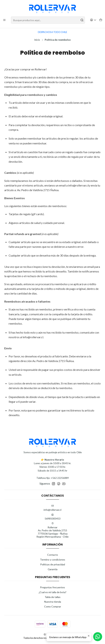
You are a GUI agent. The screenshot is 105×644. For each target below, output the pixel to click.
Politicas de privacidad (53, 564)
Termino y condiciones (53, 560)
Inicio (37, 40)
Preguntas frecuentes (52, 587)
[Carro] (101, 20)
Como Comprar (53, 606)
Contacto (53, 555)
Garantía (53, 569)
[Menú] (4, 20)
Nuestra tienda (53, 602)
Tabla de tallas (53, 597)
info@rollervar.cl (52, 508)
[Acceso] (93, 20)
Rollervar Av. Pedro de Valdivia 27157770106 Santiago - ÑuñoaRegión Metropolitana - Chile (52, 530)
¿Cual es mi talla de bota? (52, 592)
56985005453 (53, 517)
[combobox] (48, 20)
